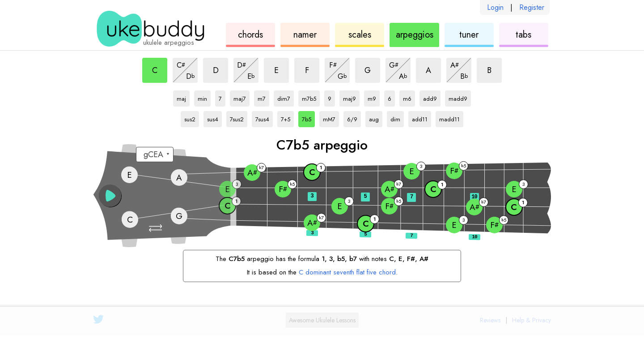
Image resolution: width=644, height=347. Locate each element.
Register (532, 7)
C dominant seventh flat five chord (347, 272)
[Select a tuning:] (155, 154)
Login (495, 7)
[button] (157, 228)
